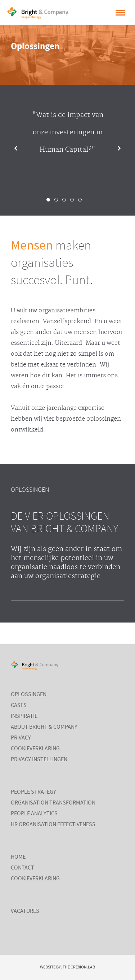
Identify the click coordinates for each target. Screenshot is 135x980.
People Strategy (33, 792)
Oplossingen (29, 695)
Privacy (21, 738)
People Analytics (34, 814)
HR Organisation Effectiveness (53, 825)
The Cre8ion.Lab (79, 967)
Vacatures (25, 911)
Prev (22, 148)
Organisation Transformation (53, 803)
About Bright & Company (44, 727)
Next (113, 148)
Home (18, 857)
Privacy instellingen (39, 760)
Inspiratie (24, 716)
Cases (19, 706)
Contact (22, 868)
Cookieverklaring (35, 749)
